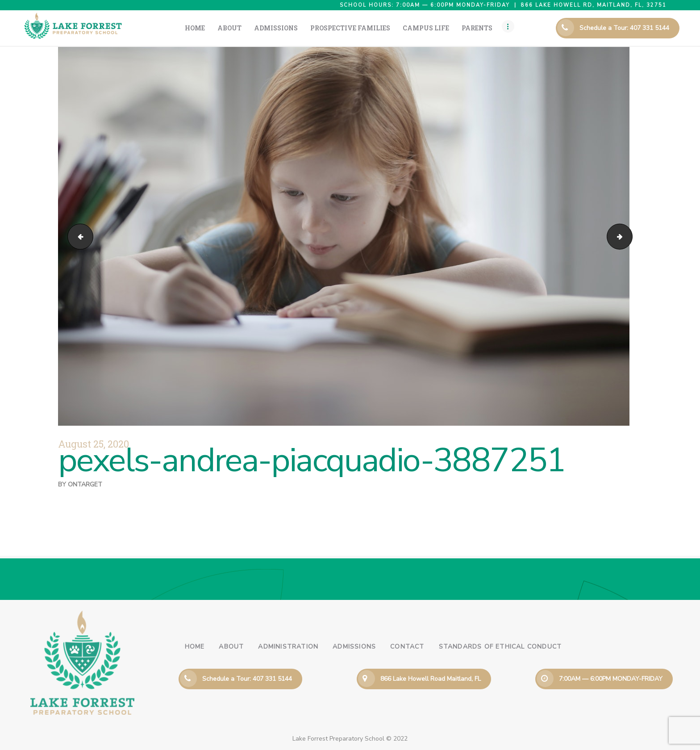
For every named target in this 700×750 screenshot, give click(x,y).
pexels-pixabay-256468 (77, 236)
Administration (288, 647)
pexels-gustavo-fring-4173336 (629, 236)
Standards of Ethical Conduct (500, 647)
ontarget (85, 484)
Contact (407, 647)
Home (195, 647)
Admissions (354, 647)
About (231, 647)
